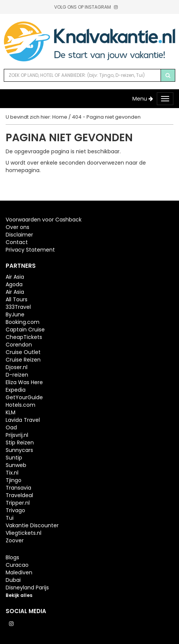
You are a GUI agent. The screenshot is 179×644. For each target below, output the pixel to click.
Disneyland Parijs (27, 588)
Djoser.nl (17, 367)
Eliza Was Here (24, 382)
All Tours (17, 299)
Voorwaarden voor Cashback (44, 220)
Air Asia (15, 277)
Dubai (13, 580)
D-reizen (17, 375)
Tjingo (14, 480)
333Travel (18, 307)
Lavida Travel (23, 420)
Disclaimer (19, 235)
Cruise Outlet (23, 352)
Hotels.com (20, 405)
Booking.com (23, 322)
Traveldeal (19, 495)
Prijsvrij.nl (17, 435)
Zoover (15, 540)
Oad (11, 427)
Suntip (14, 458)
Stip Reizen (20, 443)
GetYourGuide (24, 397)
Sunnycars (19, 450)
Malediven (19, 572)
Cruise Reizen (23, 360)
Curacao (17, 565)
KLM (11, 412)
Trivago (15, 510)
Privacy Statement (30, 250)
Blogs (12, 557)
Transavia (18, 488)
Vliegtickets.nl (24, 533)
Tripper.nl (18, 503)
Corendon (19, 345)
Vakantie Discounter (32, 525)
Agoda (14, 284)
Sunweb (16, 465)
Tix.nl (12, 473)
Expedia (16, 390)
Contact (17, 242)
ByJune (15, 314)
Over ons (17, 227)
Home (60, 117)
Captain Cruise (25, 330)
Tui (10, 518)
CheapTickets (24, 337)
